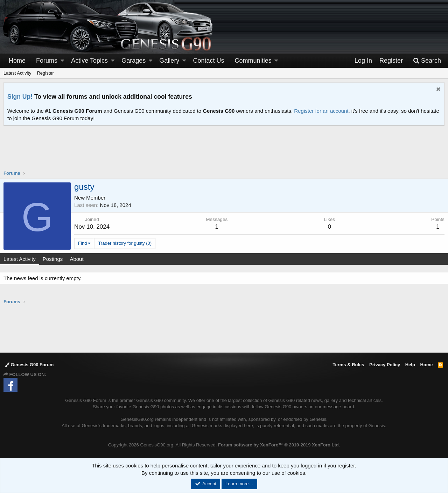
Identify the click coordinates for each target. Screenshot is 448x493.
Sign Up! (20, 97)
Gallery (169, 61)
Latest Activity (17, 73)
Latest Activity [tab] (23, 259)
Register (45, 73)
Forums (47, 61)
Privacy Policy (385, 365)
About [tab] (80, 259)
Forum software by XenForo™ (279, 445)
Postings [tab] (57, 259)
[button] (62, 61)
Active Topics (89, 61)
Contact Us (209, 61)
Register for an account (321, 111)
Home (17, 61)
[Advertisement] (224, 152)
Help (410, 365)
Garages (134, 61)
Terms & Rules (348, 365)
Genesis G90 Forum (29, 365)
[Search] (427, 61)
